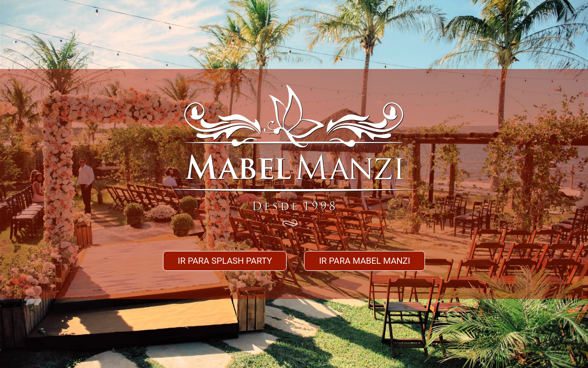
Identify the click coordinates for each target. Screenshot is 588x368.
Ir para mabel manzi (364, 261)
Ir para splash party (225, 261)
